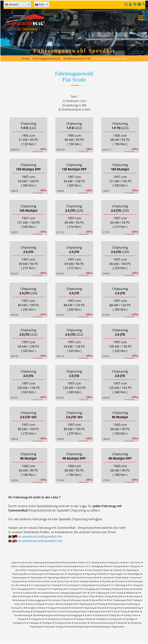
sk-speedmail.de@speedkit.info (40, 536)
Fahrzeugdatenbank (47, 59)
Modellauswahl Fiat (77, 59)
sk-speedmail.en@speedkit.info (40, 541)
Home (26, 59)
